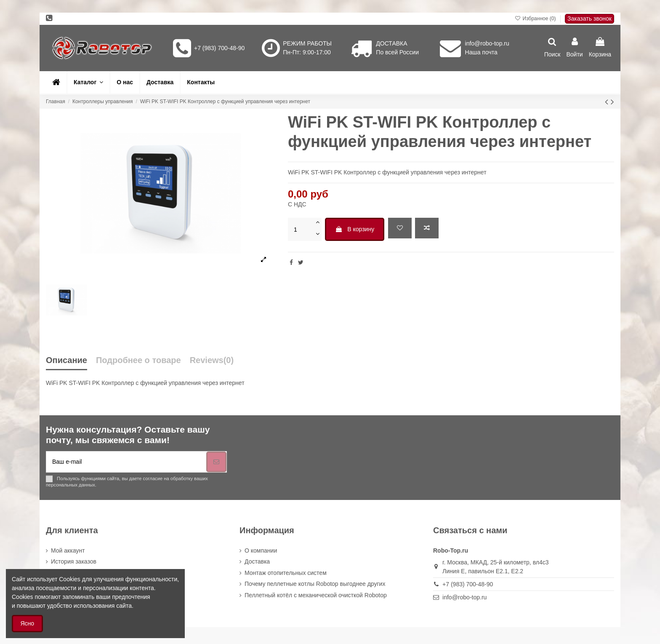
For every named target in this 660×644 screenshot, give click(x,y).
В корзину (355, 229)
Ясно (28, 623)
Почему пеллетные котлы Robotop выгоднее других (315, 584)
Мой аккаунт (68, 550)
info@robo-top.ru (487, 43)
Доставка (257, 561)
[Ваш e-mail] (126, 462)
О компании (261, 550)
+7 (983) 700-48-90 (219, 48)
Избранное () (536, 19)
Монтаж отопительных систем (286, 573)
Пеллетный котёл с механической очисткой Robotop (316, 595)
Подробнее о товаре (138, 360)
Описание (67, 360)
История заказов (74, 561)
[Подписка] (216, 462)
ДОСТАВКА (391, 43)
